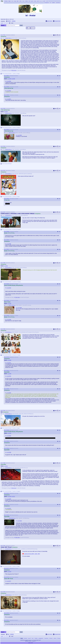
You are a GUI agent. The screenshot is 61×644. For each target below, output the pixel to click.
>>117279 (9, 572)
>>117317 (13, 496)
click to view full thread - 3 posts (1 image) (10, 566)
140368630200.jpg (8, 468)
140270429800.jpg (8, 174)
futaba (36, 638)
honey (59, 638)
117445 (7, 301)
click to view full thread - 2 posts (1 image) (10, 197)
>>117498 (9, 244)
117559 (7, 95)
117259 (4, 592)
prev (2, 23)
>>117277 (9, 581)
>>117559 (9, 79)
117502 (7, 199)
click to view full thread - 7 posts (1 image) (10, 74)
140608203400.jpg (8, 150)
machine (46, 638)
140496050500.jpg (8, 215)
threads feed (57, 21)
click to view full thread (6, 164)
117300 (4, 263)
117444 (7, 284)
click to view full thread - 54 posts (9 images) (11, 230)
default (26, 638)
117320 (7, 515)
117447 (4, 212)
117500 (7, 240)
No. (1, 35)
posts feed (49, 21)
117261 (7, 620)
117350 (7, 441)
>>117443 (9, 288)
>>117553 (19, 135)
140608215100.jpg (8, 113)
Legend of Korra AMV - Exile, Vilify (32, 554)
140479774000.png (12, 305)
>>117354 (9, 433)
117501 (7, 249)
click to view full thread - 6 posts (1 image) (10, 428)
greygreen (41, 638)
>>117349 (9, 452)
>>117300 (19, 308)
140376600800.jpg (8, 332)
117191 (4, 546)
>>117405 (9, 374)
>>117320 (9, 496)
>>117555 (9, 81)
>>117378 (9, 376)
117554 (7, 130)
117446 (7, 316)
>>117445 (6, 266)
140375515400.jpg (8, 268)
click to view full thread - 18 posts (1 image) (10, 355)
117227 (4, 171)
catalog (14, 21)
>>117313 (6, 466)
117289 (4, 463)
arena (55, 638)
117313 (7, 493)
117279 (7, 577)
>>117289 (9, 499)
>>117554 (6, 112)
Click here (14, 70)
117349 (7, 430)
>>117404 (9, 360)
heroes (51, 638)
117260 (7, 613)
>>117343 (9, 436)
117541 (4, 35)
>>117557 (9, 91)
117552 (4, 146)
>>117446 (9, 304)
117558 (7, 87)
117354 (7, 448)
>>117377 (9, 363)
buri (33, 638)
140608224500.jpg (12, 133)
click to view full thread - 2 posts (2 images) (10, 128)
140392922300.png (8, 414)
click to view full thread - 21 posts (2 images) (11, 282)
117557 (7, 76)
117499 (7, 232)
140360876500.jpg (8, 595)
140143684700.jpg (8, 549)
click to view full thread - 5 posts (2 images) (10, 491)
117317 (7, 505)
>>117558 (13, 79)
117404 (7, 371)
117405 (7, 389)
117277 (7, 569)
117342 (4, 411)
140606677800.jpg (8, 38)
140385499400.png (12, 518)
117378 (7, 357)
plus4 (29, 638)
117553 (4, 109)
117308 (4, 329)
